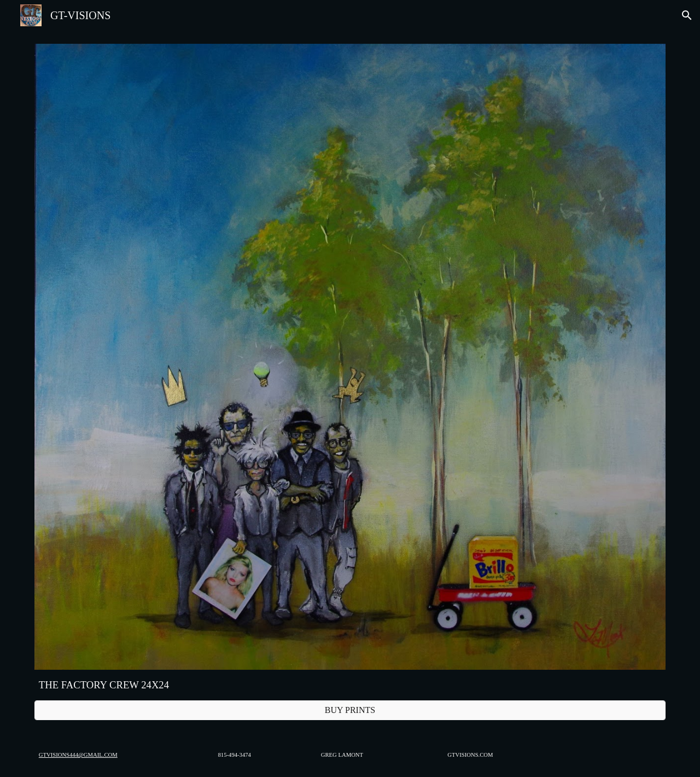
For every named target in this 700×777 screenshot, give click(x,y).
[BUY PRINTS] (350, 710)
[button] (687, 15)
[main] (350, 685)
